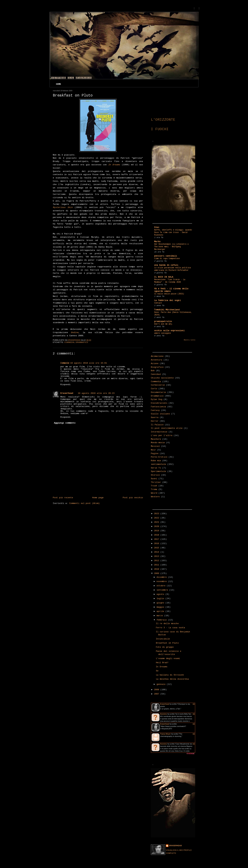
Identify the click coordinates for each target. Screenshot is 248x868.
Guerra (155, 417)
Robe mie (156, 461)
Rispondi (65, 385)
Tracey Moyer (165, 734)
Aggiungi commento (65, 423)
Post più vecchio (133, 498)
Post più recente (63, 498)
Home (59, 84)
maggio (161, 607)
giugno (161, 603)
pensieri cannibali (166, 256)
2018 (157, 535)
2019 (157, 531)
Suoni (154, 479)
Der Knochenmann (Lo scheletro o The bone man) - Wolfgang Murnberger (171, 247)
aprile (161, 611)
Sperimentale (158, 471)
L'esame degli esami (168, 659)
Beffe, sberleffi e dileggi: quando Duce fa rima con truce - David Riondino (173, 232)
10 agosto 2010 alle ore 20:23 (96, 393)
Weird (154, 493)
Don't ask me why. (164, 324)
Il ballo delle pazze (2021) (169, 294)
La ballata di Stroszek (170, 675)
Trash (154, 486)
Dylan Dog (157, 399)
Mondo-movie (158, 443)
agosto (161, 594)
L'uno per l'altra (162, 436)
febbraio (162, 620)
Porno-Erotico (159, 457)
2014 (157, 552)
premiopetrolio (163, 321)
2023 (157, 514)
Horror (155, 421)
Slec (157, 227)
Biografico (157, 367)
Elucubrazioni (159, 403)
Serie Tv (156, 468)
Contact (158, 303)
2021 (157, 522)
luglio (161, 599)
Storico (155, 475)
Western (155, 497)
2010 (157, 569)
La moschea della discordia (172, 679)
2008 (157, 690)
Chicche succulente (162, 378)
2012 (157, 561)
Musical (155, 446)
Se (157, 671)
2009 (157, 573)
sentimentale (158, 464)
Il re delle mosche (167, 624)
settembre (163, 590)
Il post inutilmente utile (167, 428)
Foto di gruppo (165, 647)
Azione (155, 364)
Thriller (156, 482)
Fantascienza (158, 407)
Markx (157, 242)
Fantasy (155, 410)
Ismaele (65, 363)
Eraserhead (67, 393)
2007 (157, 694)
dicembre (162, 577)
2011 (157, 565)
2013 (157, 556)
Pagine (155, 454)
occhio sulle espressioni (169, 331)
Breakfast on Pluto (167, 643)
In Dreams (162, 667)
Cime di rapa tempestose (167, 259)
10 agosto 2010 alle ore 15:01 (89, 363)
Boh (153, 371)
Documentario (158, 392)
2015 (157, 548)
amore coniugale (163, 333)
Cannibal (156, 374)
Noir (153, 450)
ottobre (162, 586)
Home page (98, 498)
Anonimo (163, 714)
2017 (157, 539)
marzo (160, 616)
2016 (157, 544)
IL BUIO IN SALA (164, 277)
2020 (157, 526)
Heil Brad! (162, 663)
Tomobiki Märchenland (167, 310)
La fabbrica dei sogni (167, 300)
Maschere (156, 439)
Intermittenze (159, 432)
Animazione (157, 356)
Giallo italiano (160, 414)
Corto (154, 389)
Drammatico (82, 342)
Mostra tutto (189, 340)
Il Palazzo (157, 425)
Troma (154, 489)
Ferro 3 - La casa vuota (170, 628)
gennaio (162, 684)
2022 (157, 518)
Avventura (157, 360)
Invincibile (163, 639)
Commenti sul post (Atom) (84, 503)
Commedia (69, 342)
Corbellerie (158, 385)
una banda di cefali (166, 265)
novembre (162, 581)
